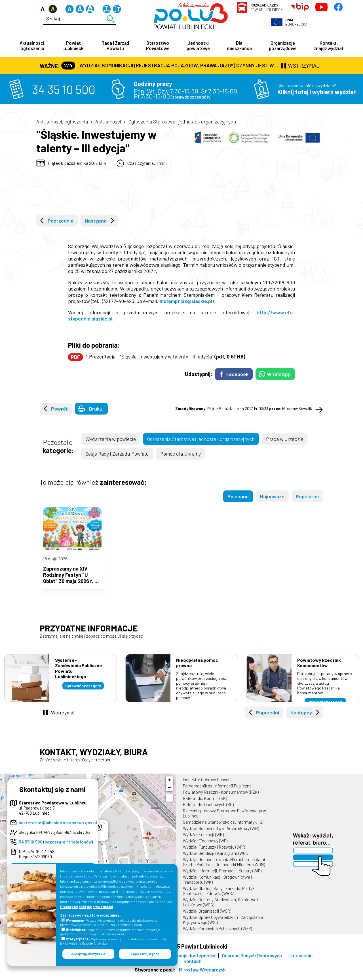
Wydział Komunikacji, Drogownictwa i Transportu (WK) (218, 884)
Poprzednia (61, 221)
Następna (96, 221)
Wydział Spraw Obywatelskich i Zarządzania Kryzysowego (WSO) (223, 925)
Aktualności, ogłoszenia (32, 46)
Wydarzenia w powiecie (111, 439)
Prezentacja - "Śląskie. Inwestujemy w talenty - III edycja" (167, 357)
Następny (301, 717)
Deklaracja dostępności (190, 960)
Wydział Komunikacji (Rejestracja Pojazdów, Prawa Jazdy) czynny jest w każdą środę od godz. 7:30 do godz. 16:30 (170, 66)
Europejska (296, 22)
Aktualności (108, 122)
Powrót (59, 409)
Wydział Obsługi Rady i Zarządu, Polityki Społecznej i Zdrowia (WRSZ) (219, 896)
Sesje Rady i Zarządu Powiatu (117, 454)
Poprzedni (268, 717)
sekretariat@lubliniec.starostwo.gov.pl (58, 827)
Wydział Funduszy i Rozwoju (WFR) (215, 852)
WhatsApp (279, 375)
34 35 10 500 (64, 90)
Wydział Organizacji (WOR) (207, 916)
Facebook (237, 375)
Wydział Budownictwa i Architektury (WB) (221, 833)
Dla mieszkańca (239, 46)
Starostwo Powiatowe (158, 46)
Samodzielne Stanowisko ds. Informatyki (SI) (224, 827)
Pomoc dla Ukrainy (181, 454)
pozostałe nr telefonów (68, 847)
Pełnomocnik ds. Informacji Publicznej (218, 791)
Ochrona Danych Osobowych (252, 960)
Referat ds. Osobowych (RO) (208, 809)
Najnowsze (272, 497)
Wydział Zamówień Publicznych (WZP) (217, 933)
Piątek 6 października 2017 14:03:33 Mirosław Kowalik (244, 409)
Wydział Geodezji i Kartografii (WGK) (216, 858)
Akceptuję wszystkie (88, 954)
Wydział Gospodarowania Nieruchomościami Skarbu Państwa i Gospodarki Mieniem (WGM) (224, 867)
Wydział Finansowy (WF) (205, 846)
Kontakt (192, 966)
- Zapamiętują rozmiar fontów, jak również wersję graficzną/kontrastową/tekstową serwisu (110, 932)
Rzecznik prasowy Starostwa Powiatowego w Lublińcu (224, 818)
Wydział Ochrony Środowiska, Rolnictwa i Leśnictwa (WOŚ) (221, 907)
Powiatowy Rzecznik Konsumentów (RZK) (221, 797)
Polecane (238, 497)
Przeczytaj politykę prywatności (86, 907)
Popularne (307, 497)
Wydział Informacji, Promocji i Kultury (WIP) (222, 876)
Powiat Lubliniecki (267, 7)
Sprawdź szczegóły (83, 690)
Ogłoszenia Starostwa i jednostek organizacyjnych (182, 122)
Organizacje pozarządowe (283, 46)
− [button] (169, 793)
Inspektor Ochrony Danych (207, 784)
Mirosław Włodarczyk (202, 974)
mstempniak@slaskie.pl (186, 302)
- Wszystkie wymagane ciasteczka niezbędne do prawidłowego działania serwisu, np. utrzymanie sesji (109, 922)
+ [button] (169, 785)
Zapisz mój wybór (145, 954)
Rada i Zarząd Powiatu (115, 46)
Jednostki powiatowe (198, 46)
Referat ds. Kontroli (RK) (205, 803)
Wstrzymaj (63, 717)
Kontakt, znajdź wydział (329, 46)
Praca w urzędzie (285, 439)
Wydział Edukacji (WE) (203, 839)
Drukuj (96, 409)
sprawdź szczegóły (191, 97)
